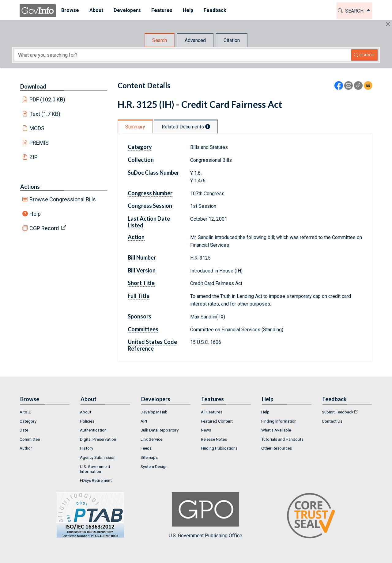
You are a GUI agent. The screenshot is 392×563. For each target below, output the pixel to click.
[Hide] (388, 24)
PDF (47, 99)
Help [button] (188, 10)
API (144, 421)
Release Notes (214, 439)
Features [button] (162, 10)
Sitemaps (149, 457)
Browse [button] (70, 10)
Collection (141, 160)
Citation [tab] (232, 40)
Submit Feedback (338, 412)
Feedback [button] (215, 10)
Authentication (93, 430)
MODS (37, 128)
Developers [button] (127, 10)
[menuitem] (70, 11)
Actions (30, 187)
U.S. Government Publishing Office (205, 515)
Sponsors (139, 316)
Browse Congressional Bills (63, 199)
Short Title (141, 283)
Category (140, 147)
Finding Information (279, 421)
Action (136, 237)
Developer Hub (154, 412)
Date (24, 430)
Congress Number (150, 193)
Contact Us (332, 421)
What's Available (276, 430)
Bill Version (142, 270)
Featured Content (217, 421)
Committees (143, 329)
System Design (154, 466)
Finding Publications (219, 448)
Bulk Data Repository (160, 430)
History (87, 448)
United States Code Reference (152, 345)
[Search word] (183, 55)
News (206, 430)
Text (45, 114)
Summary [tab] (135, 127)
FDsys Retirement (96, 480)
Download (33, 86)
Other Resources (277, 448)
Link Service (151, 439)
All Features (212, 412)
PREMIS (39, 143)
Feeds (146, 448)
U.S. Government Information (95, 469)
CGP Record (44, 228)
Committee (30, 439)
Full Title (139, 296)
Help (35, 214)
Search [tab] (160, 40)
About (86, 412)
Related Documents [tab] (186, 127)
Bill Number (142, 257)
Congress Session (150, 206)
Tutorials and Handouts (282, 439)
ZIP (34, 157)
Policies (87, 421)
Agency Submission (98, 457)
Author (26, 448)
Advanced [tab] (195, 40)
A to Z (25, 412)
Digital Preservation (98, 439)
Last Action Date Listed (149, 222)
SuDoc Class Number (153, 173)
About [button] (96, 10)
